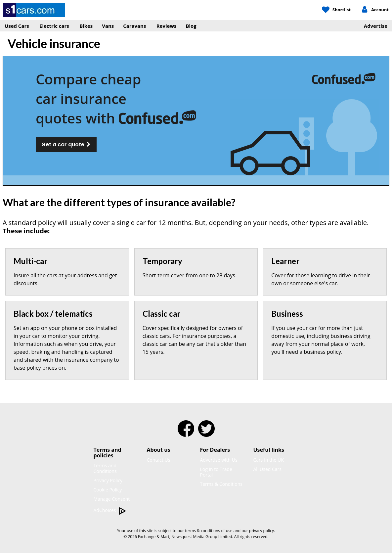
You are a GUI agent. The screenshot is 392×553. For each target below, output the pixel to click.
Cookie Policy (108, 490)
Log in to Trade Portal (216, 472)
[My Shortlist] (336, 10)
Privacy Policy (108, 480)
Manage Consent (112, 499)
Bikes (86, 26)
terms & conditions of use (209, 531)
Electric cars (54, 26)
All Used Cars (268, 469)
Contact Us (159, 460)
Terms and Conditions (105, 468)
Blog (191, 26)
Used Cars (17, 26)
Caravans (134, 26)
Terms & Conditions (221, 484)
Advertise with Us (219, 460)
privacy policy (261, 531)
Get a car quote (66, 144)
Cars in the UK (269, 460)
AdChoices (110, 510)
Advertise (376, 26)
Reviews (167, 26)
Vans (108, 26)
